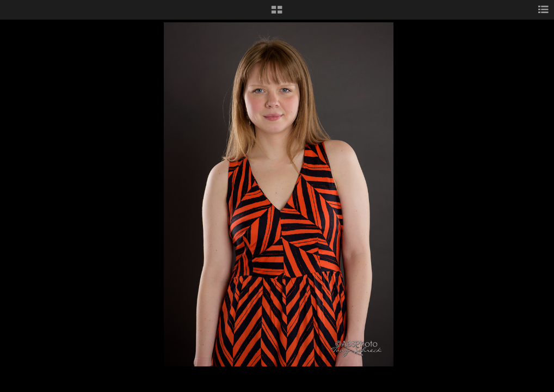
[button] (277, 14)
